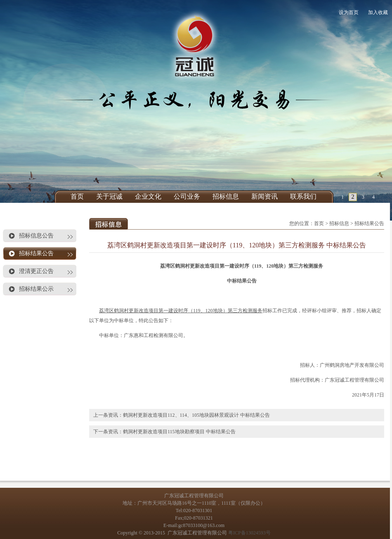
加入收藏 (378, 12)
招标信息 (226, 196)
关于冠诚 (109, 196)
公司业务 (187, 196)
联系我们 (303, 196)
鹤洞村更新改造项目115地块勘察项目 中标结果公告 (179, 432)
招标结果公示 (36, 289)
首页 (77, 196)
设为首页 (349, 12)
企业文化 (148, 196)
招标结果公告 (36, 253)
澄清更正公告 (36, 271)
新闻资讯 (264, 196)
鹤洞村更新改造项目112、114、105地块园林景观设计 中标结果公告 (196, 415)
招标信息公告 (36, 236)
